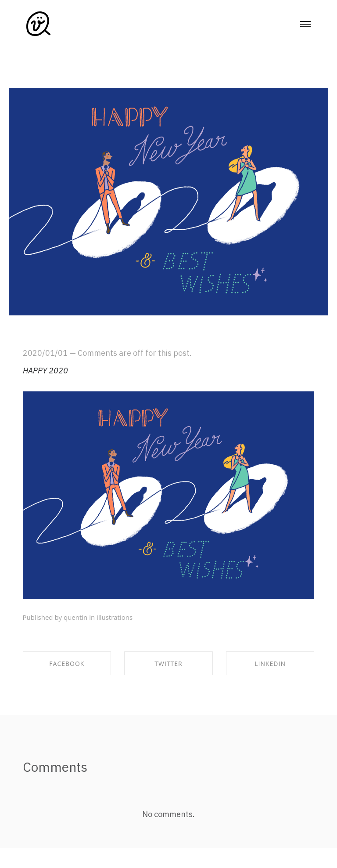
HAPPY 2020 (45, 371)
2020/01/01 (45, 353)
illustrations (115, 617)
